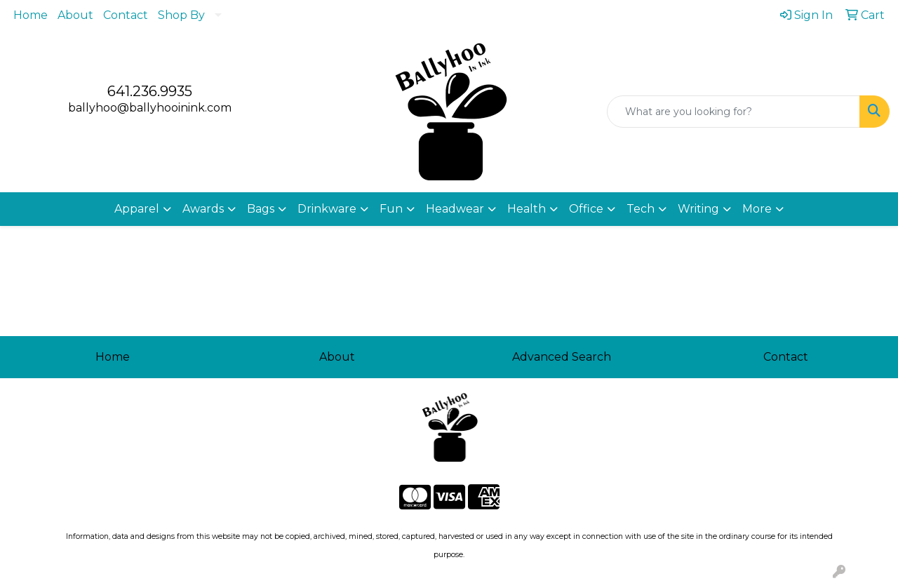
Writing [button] (698, 209)
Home (31, 15)
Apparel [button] (137, 209)
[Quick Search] (733, 112)
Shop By (181, 15)
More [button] (757, 209)
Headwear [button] (455, 209)
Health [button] (527, 209)
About (75, 15)
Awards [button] (203, 209)
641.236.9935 (150, 91)
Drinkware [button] (327, 209)
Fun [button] (391, 209)
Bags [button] (261, 209)
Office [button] (586, 209)
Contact (126, 15)
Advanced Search (562, 357)
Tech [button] (641, 209)
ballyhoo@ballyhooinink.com (150, 108)
